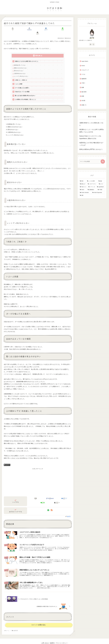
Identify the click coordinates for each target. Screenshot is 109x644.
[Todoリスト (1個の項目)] (83, 187)
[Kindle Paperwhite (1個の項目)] (98, 193)
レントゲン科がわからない (21, 72)
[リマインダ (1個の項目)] (92, 187)
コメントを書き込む (39, 621)
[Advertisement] (38, 478)
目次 (37, 51)
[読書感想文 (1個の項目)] (92, 190)
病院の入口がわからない (21, 64)
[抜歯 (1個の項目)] (101, 181)
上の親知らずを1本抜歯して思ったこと (26, 95)
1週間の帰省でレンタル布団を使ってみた (91, 124)
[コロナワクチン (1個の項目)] (92, 184)
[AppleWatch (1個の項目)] (101, 187)
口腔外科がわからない (20, 69)
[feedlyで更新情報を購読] (48, 506)
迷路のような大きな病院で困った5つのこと (27, 57)
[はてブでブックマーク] (38, 29)
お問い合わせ (44, 639)
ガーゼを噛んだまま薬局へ (22, 84)
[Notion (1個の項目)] (83, 190)
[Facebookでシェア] (26, 29)
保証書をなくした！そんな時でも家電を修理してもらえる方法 (92, 131)
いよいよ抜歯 (19, 80)
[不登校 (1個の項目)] (101, 190)
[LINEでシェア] (49, 29)
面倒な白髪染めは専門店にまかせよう (91, 149)
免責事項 (52, 639)
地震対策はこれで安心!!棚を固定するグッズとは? (91, 144)
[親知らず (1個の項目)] (83, 184)
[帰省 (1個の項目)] (83, 181)
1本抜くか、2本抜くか (21, 76)
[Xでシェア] (15, 29)
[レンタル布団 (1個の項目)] (92, 181)
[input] (91, 161)
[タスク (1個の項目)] (101, 184)
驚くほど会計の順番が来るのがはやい (25, 91)
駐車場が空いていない (20, 61)
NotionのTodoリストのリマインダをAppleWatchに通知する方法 (90, 137)
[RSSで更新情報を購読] (52, 506)
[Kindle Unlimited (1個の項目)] (85, 193)
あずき (92, 38)
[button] (60, 29)
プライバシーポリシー (62, 639)
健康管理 (7, 461)
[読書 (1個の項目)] (92, 195)
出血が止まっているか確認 (22, 87)
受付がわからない (19, 66)
